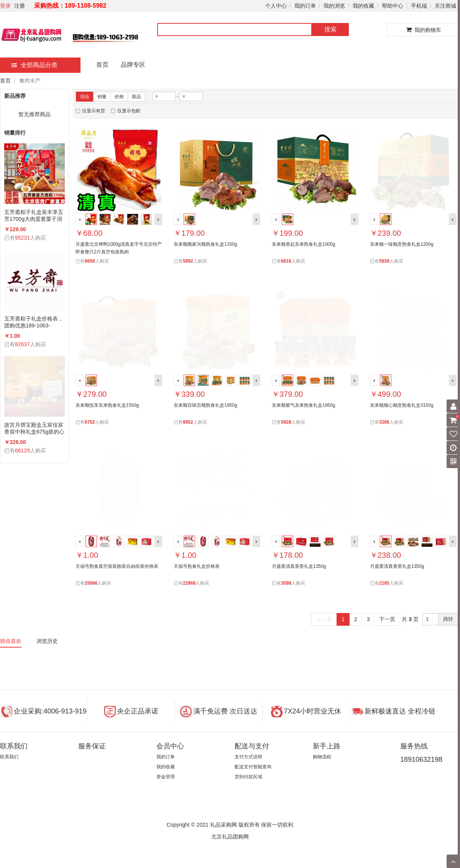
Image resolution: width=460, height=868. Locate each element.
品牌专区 (133, 65)
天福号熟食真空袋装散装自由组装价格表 (117, 566)
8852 (188, 422)
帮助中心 (393, 6)
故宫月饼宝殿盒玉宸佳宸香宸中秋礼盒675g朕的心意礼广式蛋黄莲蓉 (34, 428)
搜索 (330, 29)
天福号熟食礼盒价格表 (197, 566)
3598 (286, 583)
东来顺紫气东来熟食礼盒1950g (303, 405)
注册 (20, 6)
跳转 (448, 619)
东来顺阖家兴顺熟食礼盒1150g (205, 244)
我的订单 (305, 6)
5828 (286, 422)
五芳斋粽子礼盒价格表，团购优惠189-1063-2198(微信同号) (34, 322)
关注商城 (445, 6)
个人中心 (276, 6)
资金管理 (166, 777)
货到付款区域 (248, 777)
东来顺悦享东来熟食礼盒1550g (107, 405)
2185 (384, 583)
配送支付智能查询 (253, 767)
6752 (90, 422)
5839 (384, 261)
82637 (22, 344)
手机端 (419, 6)
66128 (22, 450)
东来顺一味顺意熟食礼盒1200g (402, 244)
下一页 (387, 619)
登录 (5, 6)
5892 (188, 261)
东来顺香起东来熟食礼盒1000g (303, 244)
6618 (286, 261)
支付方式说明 (248, 757)
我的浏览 (334, 6)
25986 (91, 583)
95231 (22, 238)
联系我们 (9, 757)
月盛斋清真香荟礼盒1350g (299, 566)
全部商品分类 (34, 65)
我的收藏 (363, 6)
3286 (384, 422)
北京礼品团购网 (230, 837)
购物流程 (322, 757)
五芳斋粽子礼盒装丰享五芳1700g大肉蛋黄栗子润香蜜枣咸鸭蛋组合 (34, 216)
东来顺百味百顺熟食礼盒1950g (205, 405)
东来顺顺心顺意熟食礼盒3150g (402, 405)
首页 (102, 65)
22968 (189, 583)
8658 (90, 261)
